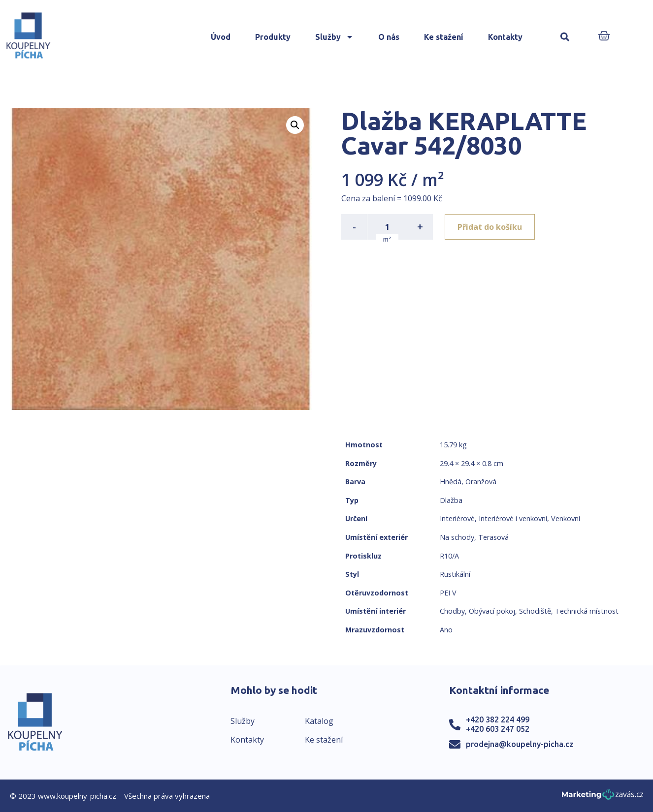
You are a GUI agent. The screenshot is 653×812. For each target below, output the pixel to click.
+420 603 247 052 (498, 729)
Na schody (457, 537)
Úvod (221, 37)
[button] (565, 37)
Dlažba (451, 500)
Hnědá (451, 482)
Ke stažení (444, 37)
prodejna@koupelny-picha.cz (520, 744)
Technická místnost (587, 611)
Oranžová (481, 482)
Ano (446, 630)
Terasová (493, 537)
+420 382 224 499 (498, 719)
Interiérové (457, 518)
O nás (389, 37)
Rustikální (455, 574)
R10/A (449, 556)
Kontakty (505, 37)
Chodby (452, 611)
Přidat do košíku (490, 227)
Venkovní (566, 518)
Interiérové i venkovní (513, 518)
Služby (334, 37)
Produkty (273, 37)
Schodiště (535, 611)
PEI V (448, 593)
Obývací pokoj (492, 611)
